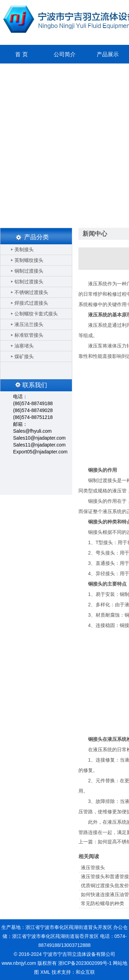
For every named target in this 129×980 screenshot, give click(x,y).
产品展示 (108, 54)
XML (45, 972)
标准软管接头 (29, 335)
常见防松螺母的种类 (103, 903)
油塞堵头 (24, 346)
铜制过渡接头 (29, 271)
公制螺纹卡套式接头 (36, 314)
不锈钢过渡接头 (31, 292)
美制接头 (24, 249)
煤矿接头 (24, 356)
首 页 (21, 54)
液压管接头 (93, 868)
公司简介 (65, 54)
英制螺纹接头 (29, 260)
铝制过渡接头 (29, 282)
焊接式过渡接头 (31, 303)
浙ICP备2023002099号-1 (85, 963)
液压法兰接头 (29, 324)
